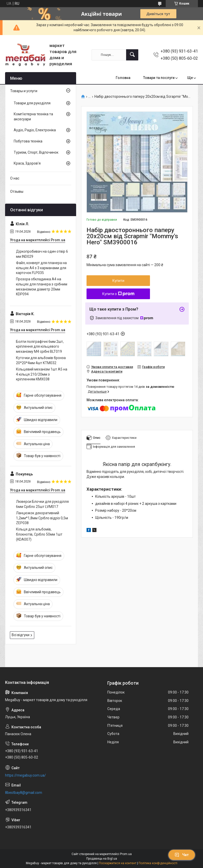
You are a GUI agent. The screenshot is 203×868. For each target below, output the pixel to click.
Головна (123, 78)
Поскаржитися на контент (118, 863)
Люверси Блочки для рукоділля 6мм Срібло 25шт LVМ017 (42, 504)
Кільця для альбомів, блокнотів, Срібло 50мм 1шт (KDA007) (39, 534)
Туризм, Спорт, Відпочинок (36, 152)
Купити (118, 281)
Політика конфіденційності (158, 863)
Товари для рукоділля (32, 103)
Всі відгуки (21, 635)
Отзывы (17, 191)
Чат (182, 855)
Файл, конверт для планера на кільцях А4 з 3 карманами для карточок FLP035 (41, 268)
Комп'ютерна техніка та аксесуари (33, 117)
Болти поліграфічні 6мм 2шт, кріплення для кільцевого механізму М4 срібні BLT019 (40, 347)
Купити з (118, 294)
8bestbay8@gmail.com (24, 793)
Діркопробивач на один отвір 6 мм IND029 (42, 254)
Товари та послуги (159, 78)
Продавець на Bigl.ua (102, 859)
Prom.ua (126, 854)
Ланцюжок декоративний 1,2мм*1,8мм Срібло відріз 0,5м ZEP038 (42, 518)
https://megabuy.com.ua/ (26, 775)
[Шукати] (132, 55)
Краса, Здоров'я (27, 163)
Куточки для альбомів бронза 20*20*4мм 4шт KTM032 (41, 360)
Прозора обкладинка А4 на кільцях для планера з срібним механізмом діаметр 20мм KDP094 (42, 287)
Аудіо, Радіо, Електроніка (35, 130)
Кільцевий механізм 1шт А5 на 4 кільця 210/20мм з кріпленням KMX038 (42, 374)
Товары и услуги (24, 91)
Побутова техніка (28, 141)
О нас (15, 178)
